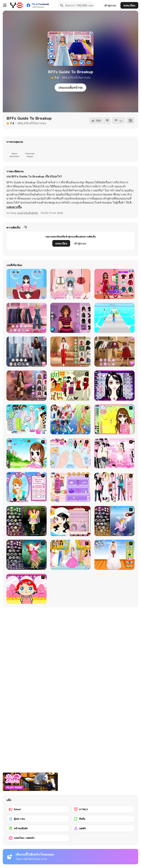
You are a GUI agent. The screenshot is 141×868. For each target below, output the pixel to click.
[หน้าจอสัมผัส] (38, 828)
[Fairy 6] (27, 555)
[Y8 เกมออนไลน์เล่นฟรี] (16, 5)
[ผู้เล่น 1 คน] (38, 819)
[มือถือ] (103, 819)
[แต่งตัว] (103, 828)
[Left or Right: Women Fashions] (27, 284)
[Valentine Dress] (114, 453)
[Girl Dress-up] (70, 521)
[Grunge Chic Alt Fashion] (70, 318)
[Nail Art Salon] (70, 453)
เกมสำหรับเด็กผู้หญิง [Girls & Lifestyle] (28, 213)
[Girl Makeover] (70, 487)
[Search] (61, 5)
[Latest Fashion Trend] (70, 419)
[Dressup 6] (70, 555)
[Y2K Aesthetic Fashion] (27, 386)
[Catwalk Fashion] (114, 318)
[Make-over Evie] (27, 487)
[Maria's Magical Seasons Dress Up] (27, 318)
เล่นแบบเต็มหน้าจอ (70, 88)
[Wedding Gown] (114, 555)
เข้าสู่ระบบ (110, 5)
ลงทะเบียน (129, 5)
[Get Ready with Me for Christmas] (70, 352)
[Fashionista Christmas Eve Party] (114, 284)
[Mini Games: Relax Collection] (70, 284)
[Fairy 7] (114, 521)
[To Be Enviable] (114, 419)
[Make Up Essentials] (114, 386)
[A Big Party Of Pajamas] (27, 419)
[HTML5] (103, 809)
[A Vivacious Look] (27, 453)
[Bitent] (38, 809)
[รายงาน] (119, 121)
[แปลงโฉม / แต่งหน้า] (38, 838)
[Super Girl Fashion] (70, 386)
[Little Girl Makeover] (27, 589)
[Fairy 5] (27, 521)
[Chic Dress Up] (114, 487)
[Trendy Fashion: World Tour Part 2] (27, 352)
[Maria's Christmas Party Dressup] (114, 352)
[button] (14, 207)
